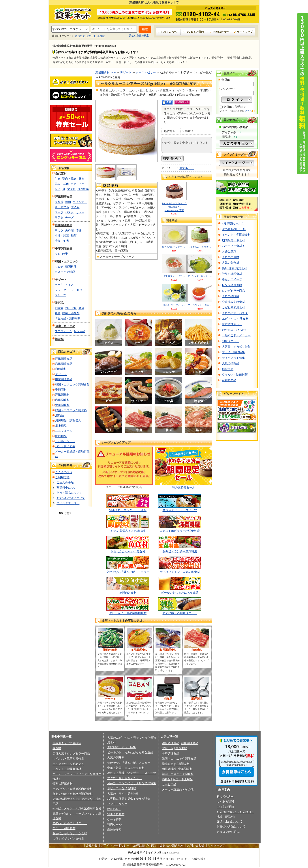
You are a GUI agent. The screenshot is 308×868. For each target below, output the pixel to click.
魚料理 (69, 230)
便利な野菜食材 (63, 783)
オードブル (62, 207)
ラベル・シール (65, 441)
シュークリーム (65, 290)
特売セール (114, 824)
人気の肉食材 (231, 257)
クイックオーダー (68, 503)
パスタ (69, 212)
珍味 (79, 230)
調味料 (59, 339)
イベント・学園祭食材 (236, 235)
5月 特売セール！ (233, 223)
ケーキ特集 (114, 819)
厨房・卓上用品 (65, 326)
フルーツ (60, 295)
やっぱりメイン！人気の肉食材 (180, 572)
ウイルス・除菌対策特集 (68, 759)
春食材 (101, 36)
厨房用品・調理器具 (68, 420)
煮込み (75, 207)
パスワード (228, 89)
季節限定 (168, 764)
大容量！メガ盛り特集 (236, 347)
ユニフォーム (63, 331)
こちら (248, 111)
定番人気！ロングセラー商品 (128, 510)
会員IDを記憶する (235, 107)
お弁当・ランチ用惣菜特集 (180, 551)
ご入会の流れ (64, 472)
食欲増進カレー (232, 324)
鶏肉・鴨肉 (69, 179)
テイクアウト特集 (233, 358)
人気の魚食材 (231, 263)
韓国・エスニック (67, 262)
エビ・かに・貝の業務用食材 (128, 613)
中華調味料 (62, 405)
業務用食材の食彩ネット (71, 13)
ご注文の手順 (65, 482)
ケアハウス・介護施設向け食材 (73, 789)
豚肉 (81, 179)
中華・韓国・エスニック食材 (126, 768)
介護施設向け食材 (233, 302)
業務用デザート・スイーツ (180, 510)
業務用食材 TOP (105, 72)
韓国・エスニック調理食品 (72, 385)
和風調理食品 (64, 225)
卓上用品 (61, 426)
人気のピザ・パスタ (235, 313)
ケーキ (59, 285)
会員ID (226, 80)
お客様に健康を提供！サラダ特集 (129, 799)
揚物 (68, 202)
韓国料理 (71, 267)
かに (58, 189)
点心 (58, 254)
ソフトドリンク (117, 804)
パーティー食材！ (233, 246)
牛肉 (58, 179)
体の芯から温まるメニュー (70, 823)
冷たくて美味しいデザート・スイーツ (132, 773)
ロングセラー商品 (233, 291)
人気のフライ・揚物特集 (123, 794)
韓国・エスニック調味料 (71, 410)
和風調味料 (62, 400)
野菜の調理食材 (232, 274)
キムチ (59, 267)
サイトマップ (244, 32)
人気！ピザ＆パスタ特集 (68, 839)
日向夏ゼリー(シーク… (174, 305)
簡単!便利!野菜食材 (234, 268)
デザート (91, 36)
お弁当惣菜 (229, 251)
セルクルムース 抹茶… (200, 247)
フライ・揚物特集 (233, 352)
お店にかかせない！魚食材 (128, 551)
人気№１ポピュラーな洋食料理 (180, 531)
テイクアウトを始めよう (68, 764)
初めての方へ (168, 32)
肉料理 (59, 202)
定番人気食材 (116, 814)
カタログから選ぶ (228, 832)
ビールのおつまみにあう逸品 (180, 593)
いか (81, 184)
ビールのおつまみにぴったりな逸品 (130, 752)
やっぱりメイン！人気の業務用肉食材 (77, 808)
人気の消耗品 (231, 363)
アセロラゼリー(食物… (200, 305)
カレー (80, 212)
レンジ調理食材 (232, 285)
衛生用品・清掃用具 (68, 318)
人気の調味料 (231, 296)
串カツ (59, 230)
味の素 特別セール (234, 229)
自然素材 (61, 174)
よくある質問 (225, 802)
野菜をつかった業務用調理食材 (73, 794)
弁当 (81, 308)
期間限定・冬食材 (233, 240)
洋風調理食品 (64, 197)
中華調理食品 (64, 249)
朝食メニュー (231, 341)
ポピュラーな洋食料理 (122, 788)
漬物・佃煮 (62, 241)
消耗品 (59, 303)
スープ (59, 212)
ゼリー (81, 290)
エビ (74, 184)
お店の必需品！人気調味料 (128, 531)
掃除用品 (228, 369)
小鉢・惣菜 (62, 236)
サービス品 (169, 784)
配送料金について (68, 488)
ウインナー (80, 202)
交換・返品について (69, 493)
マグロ (71, 189)
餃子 (65, 254)
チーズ (69, 217)
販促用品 (79, 331)
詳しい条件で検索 (139, 35)
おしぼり (71, 308)
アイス (69, 285)
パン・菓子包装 (65, 446)
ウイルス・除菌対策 (235, 375)
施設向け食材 (128, 593)
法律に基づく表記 (145, 845)
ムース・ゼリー (146, 72)
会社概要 (92, 845)
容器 (58, 313)
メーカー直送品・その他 (178, 789)
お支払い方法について (71, 498)
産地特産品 (229, 380)
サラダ (59, 217)
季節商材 (61, 390)
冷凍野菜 (80, 36)
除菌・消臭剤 (71, 313)
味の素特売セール (184, 487)
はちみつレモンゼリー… (174, 247)
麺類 (74, 236)
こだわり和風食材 (233, 307)
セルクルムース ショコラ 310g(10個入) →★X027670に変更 (174, 207)
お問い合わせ (220, 32)
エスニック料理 (65, 272)
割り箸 (59, 308)
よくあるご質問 (194, 32)
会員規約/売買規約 (172, 845)
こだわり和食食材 (64, 828)
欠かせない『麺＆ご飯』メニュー (128, 572)
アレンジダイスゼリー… (200, 276)
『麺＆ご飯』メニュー (236, 335)
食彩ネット (187, 168)
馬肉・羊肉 (62, 184)
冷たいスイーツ (232, 279)
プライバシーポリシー (115, 845)
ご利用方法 (62, 477)
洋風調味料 (62, 395)
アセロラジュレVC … (174, 276)
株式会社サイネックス (142, 852)
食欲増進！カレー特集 (122, 747)
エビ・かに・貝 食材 (235, 319)
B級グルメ (114, 809)
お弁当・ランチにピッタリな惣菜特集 (132, 783)
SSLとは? (65, 513)
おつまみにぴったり (235, 330)
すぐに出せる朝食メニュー (180, 613)
